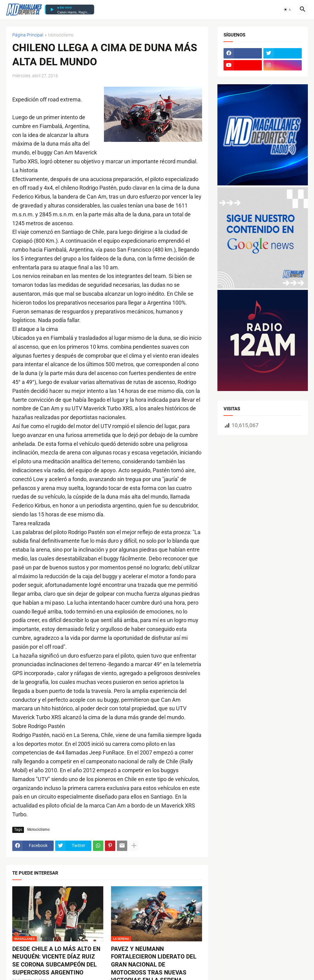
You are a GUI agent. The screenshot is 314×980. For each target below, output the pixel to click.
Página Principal (28, 35)
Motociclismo (61, 35)
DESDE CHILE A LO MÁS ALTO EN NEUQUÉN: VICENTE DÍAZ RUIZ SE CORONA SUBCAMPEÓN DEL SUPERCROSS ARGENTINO (56, 961)
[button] (288, 9)
